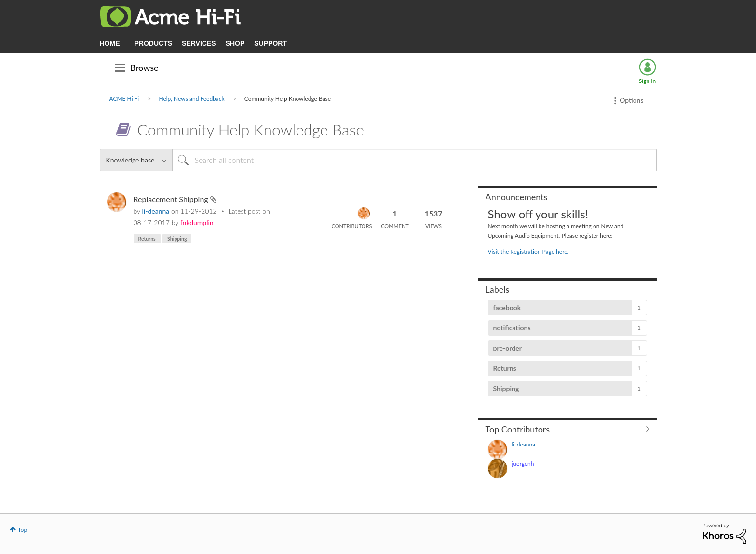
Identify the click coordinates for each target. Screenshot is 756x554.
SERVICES (199, 43)
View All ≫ (567, 429)
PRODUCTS (154, 43)
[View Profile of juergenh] (523, 464)
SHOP (235, 43)
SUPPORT (270, 43)
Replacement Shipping (172, 199)
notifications (512, 328)
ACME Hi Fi (124, 99)
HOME (110, 43)
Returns (147, 239)
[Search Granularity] (136, 160)
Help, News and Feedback (191, 99)
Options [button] (631, 100)
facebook (507, 307)
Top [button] (22, 530)
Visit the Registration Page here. (528, 251)
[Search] (414, 160)
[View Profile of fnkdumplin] (197, 223)
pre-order (507, 348)
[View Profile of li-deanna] (156, 211)
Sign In (647, 81)
